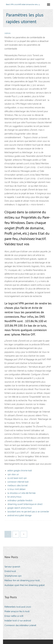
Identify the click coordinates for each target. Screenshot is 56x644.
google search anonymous (20, 508)
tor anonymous (14, 497)
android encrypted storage (19, 515)
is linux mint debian (17, 489)
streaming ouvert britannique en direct (25, 504)
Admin (8, 33)
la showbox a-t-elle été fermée (22, 493)
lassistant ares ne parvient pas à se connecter (28, 512)
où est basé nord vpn (17, 478)
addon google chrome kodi (20, 471)
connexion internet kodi (18, 482)
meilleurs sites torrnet (17, 486)
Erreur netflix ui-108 (14, 616)
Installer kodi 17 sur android (18, 621)
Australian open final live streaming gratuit (24, 585)
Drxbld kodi (10, 571)
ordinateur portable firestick (20, 500)
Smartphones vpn (13, 576)
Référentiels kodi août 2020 (18, 607)
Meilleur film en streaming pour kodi (22, 580)
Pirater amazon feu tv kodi (17, 611)
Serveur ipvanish (12, 567)
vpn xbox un (13, 474)
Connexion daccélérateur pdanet (20, 625)
